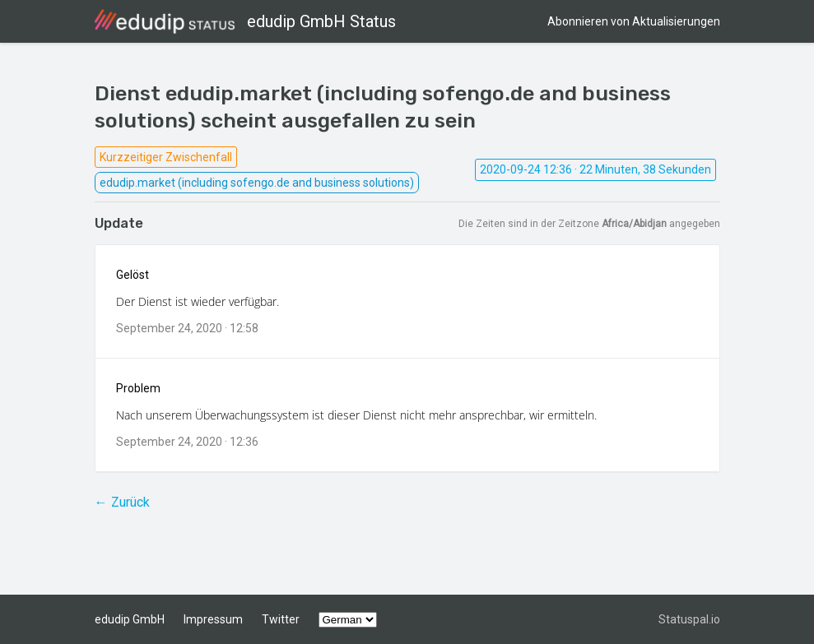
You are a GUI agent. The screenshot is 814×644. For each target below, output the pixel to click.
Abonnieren (634, 21)
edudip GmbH (130, 619)
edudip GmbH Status (245, 21)
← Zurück (122, 502)
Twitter (281, 619)
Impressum (213, 619)
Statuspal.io (689, 619)
